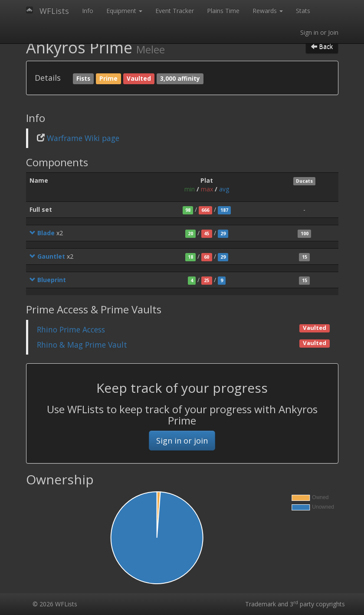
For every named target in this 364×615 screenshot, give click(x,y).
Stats (303, 11)
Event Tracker (175, 11)
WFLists (54, 11)
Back (322, 46)
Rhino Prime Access (71, 329)
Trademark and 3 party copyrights (295, 604)
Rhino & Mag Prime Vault (82, 345)
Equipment (124, 11)
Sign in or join (182, 441)
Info (88, 11)
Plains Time (223, 11)
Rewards (268, 11)
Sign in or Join (319, 32)
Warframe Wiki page (83, 138)
